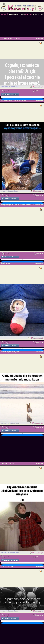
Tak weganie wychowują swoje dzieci (14, 100)
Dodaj (23, 14)
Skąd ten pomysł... (7, 463)
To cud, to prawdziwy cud (10, 352)
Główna (4, 14)
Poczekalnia (14, 14)
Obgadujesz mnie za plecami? (12, 38)
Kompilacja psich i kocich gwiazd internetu (16, 205)
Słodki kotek (5, 263)
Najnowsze (28, 14)
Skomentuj (38, 91)
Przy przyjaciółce (7, 566)
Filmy (42, 14)
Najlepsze (36, 14)
